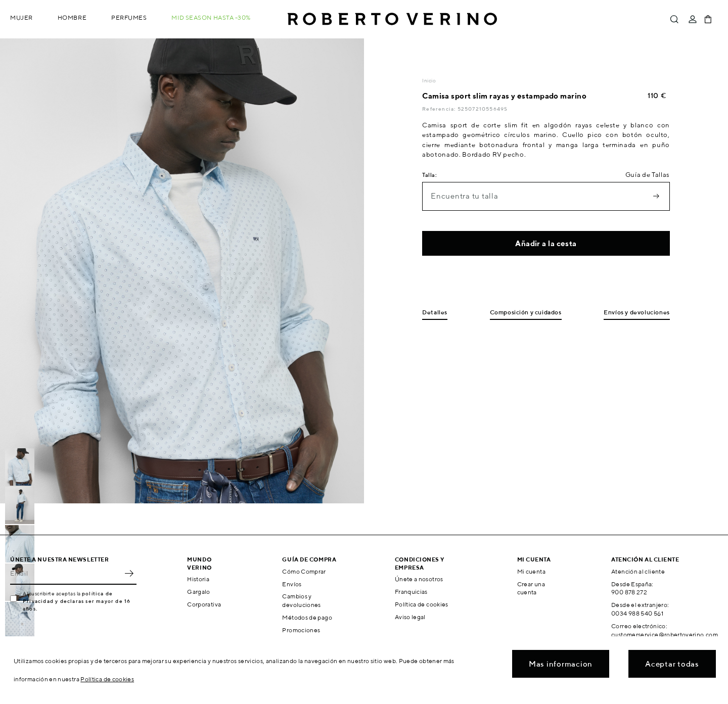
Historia (198, 579)
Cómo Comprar (304, 571)
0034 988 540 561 (637, 613)
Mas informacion (561, 664)
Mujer (21, 17)
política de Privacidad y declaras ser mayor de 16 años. (77, 601)
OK (129, 574)
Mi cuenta (531, 571)
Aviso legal (410, 617)
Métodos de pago (307, 617)
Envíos (292, 584)
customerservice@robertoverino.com (665, 635)
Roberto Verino (392, 19)
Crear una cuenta (531, 588)
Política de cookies (422, 604)
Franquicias (411, 592)
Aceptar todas (672, 664)
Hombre (72, 17)
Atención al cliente (638, 571)
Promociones (301, 630)
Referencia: (440, 109)
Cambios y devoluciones (301, 600)
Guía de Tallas (648, 175)
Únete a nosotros (419, 579)
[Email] (66, 574)
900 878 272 (629, 592)
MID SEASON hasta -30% (211, 17)
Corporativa (204, 604)
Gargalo (199, 592)
